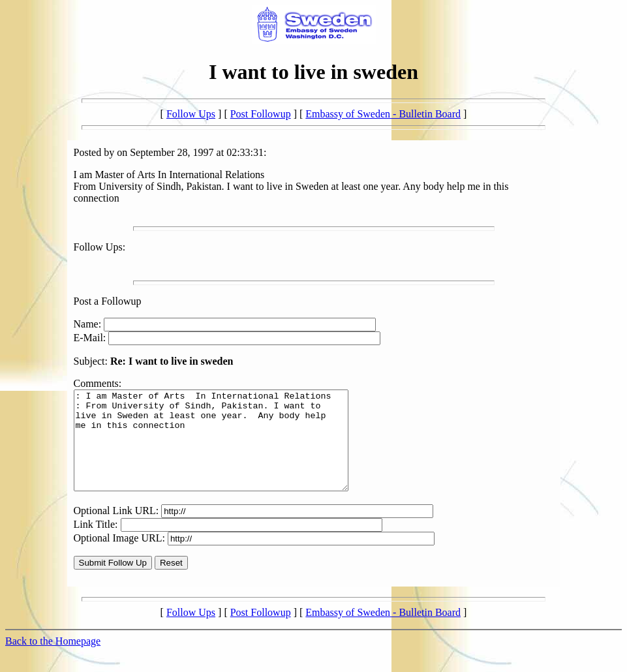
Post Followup (261, 114)
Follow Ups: (100, 247)
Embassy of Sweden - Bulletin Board (383, 114)
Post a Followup (108, 301)
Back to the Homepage (53, 661)
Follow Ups (191, 114)
